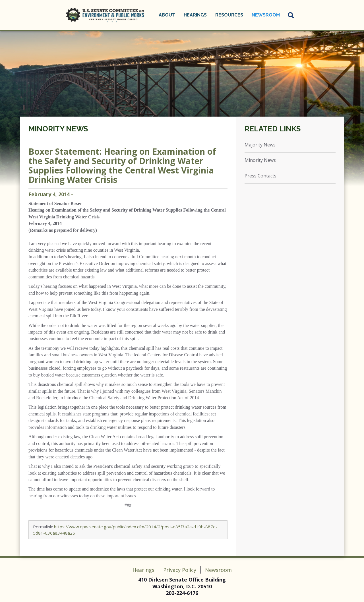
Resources (229, 15)
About (167, 15)
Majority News (260, 145)
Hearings (195, 15)
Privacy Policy (180, 570)
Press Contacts (260, 176)
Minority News (58, 129)
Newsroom (266, 15)
